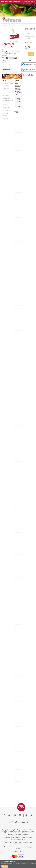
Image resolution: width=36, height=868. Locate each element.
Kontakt (30, 838)
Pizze (5, 81)
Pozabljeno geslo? (29, 48)
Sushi (19, 833)
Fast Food (30, 833)
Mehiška (4, 833)
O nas (24, 839)
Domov (12, 838)
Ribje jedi (6, 108)
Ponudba (7, 69)
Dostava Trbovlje (12, 25)
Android (26, 2)
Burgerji (6, 86)
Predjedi (6, 95)
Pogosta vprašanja (16, 839)
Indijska (25, 835)
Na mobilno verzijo (18, 852)
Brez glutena (22, 831)
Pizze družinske (8, 83)
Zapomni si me (30, 44)
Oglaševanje (22, 842)
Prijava (31, 54)
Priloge (5, 113)
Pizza (9, 830)
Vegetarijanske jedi (8, 102)
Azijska (14, 830)
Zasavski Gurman (22, 25)
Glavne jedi (7, 98)
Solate (5, 116)
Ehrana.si (4, 25)
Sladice (5, 119)
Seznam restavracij (21, 838)
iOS (32, 2)
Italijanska (30, 831)
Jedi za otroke (8, 110)
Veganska (11, 835)
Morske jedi (19, 835)
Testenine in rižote (7, 89)
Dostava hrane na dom (11, 842)
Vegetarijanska (12, 833)
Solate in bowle (13, 831)
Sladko (24, 833)
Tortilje (6, 105)
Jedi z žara (6, 93)
